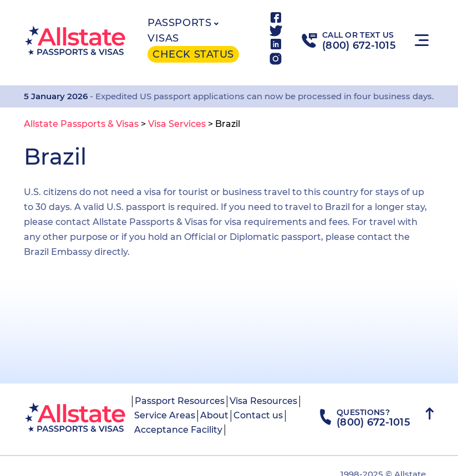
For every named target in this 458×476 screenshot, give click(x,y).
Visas (163, 38)
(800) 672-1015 (359, 45)
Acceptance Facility (178, 430)
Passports (179, 23)
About (214, 415)
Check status (193, 54)
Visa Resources (263, 401)
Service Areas (165, 415)
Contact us (258, 415)
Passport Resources (180, 401)
